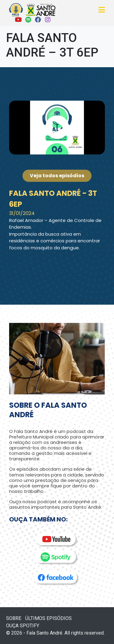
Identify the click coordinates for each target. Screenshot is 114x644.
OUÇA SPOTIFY (23, 626)
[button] (57, 128)
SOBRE (14, 618)
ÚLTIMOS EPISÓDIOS (48, 618)
